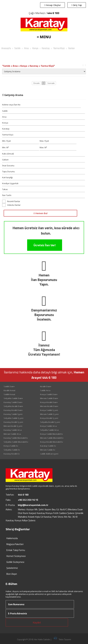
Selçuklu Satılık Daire (13, 398)
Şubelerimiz (12, 568)
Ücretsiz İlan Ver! (45, 245)
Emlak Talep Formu (16, 550)
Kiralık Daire (46, 386)
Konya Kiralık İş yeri (49, 418)
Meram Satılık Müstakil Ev (52, 438)
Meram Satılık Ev (48, 450)
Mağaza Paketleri (15, 544)
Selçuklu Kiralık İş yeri (50, 422)
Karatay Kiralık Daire (13, 410)
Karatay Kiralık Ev (12, 454)
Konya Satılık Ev (11, 446)
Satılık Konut (9, 394)
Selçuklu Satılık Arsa (49, 430)
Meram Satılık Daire (49, 398)
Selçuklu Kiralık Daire (13, 406)
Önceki (36, 83)
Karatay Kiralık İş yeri (13, 422)
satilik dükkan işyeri (49, 454)
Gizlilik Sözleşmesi (15, 562)
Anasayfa (6, 48)
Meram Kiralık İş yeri (13, 426)
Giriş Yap (77, 5)
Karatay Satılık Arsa (13, 430)
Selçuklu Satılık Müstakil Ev (16, 442)
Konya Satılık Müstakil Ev (51, 434)
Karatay (46, 48)
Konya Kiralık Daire (49, 402)
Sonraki (51, 83)
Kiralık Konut (9, 390)
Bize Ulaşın (12, 574)
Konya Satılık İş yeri (49, 410)
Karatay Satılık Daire (13, 402)
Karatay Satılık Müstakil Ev (16, 438)
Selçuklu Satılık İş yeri (13, 418)
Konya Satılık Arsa (48, 426)
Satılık (17, 48)
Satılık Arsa (45, 390)
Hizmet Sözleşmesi (16, 556)
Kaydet (37, 622)
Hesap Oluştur (52, 5)
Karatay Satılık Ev (48, 446)
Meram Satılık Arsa (12, 434)
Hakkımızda (12, 538)
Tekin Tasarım (62, 639)
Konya (35, 48)
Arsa (26, 48)
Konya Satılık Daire (49, 394)
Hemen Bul (40, 213)
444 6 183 (53, 13)
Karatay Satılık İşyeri (13, 414)
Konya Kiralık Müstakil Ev (52, 442)
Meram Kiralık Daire (49, 406)
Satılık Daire (9, 386)
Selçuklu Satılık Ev (12, 450)
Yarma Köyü (59, 48)
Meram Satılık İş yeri (49, 414)
